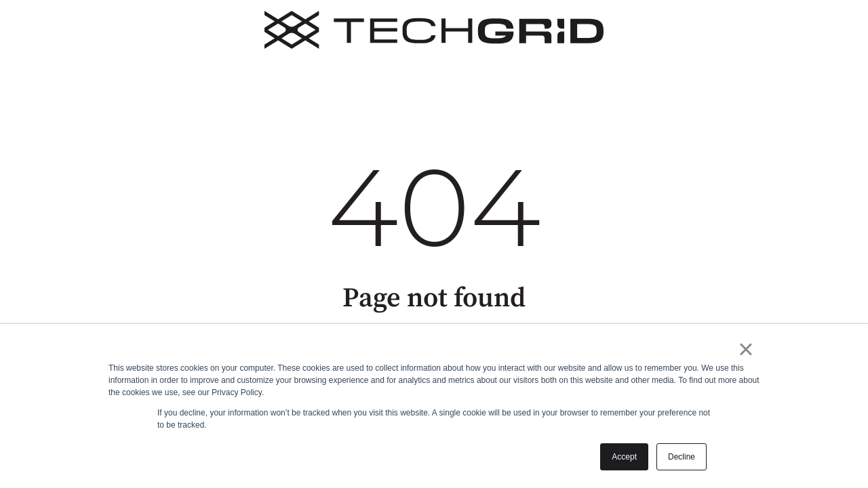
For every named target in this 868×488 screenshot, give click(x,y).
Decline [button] (682, 457)
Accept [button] (624, 457)
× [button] (746, 349)
